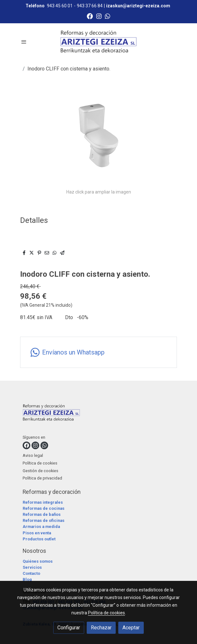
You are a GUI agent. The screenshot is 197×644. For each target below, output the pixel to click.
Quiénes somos (38, 561)
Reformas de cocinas (44, 508)
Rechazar (101, 628)
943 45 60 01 (60, 6)
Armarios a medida (41, 527)
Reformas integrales (43, 502)
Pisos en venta (37, 533)
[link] (98, 42)
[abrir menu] (24, 42)
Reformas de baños (42, 514)
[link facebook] (90, 16)
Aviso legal (33, 455)
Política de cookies (40, 463)
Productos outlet (39, 539)
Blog (27, 579)
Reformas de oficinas (44, 520)
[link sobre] (98, 414)
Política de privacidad (42, 478)
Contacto (31, 573)
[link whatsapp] (108, 16)
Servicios (32, 567)
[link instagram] (99, 16)
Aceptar (131, 628)
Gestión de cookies (40, 471)
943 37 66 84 (90, 6)
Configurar (69, 628)
